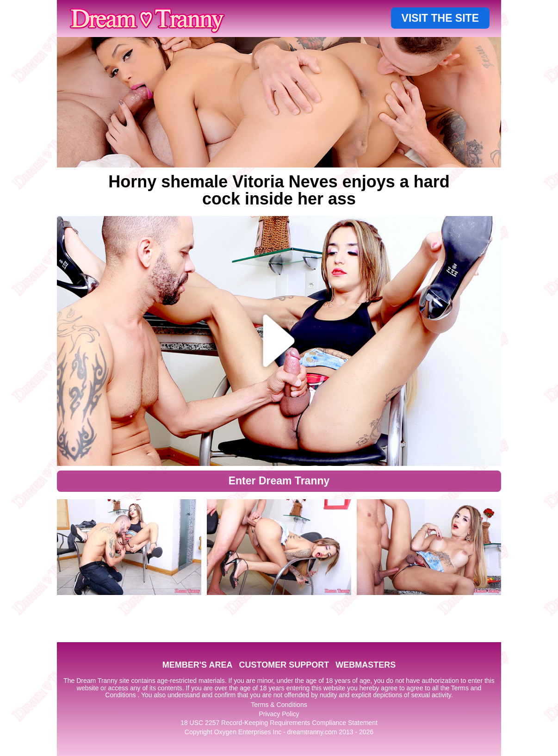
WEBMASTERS (366, 665)
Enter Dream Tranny (279, 481)
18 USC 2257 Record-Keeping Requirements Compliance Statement (279, 723)
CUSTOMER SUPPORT (284, 665)
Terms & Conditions (279, 705)
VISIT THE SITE (440, 18)
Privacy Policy (279, 714)
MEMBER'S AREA (198, 665)
